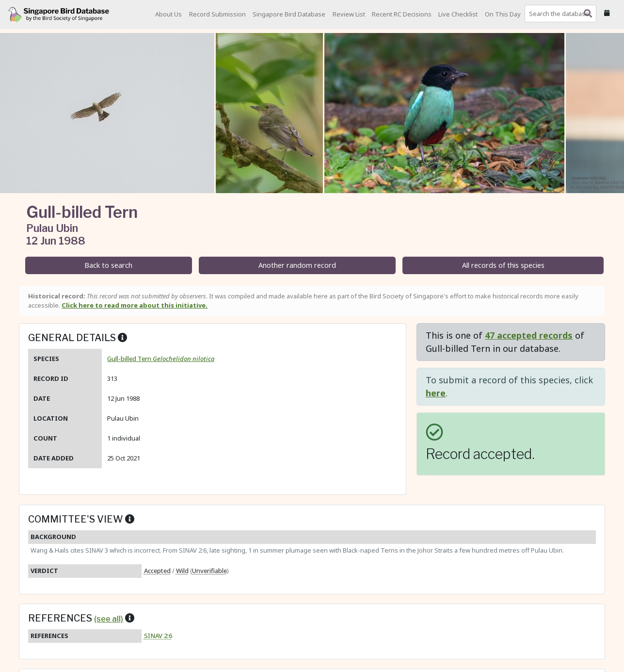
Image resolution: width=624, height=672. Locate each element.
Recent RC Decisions (402, 14)
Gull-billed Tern (161, 359)
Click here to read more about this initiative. (135, 305)
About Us (168, 14)
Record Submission (217, 14)
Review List (349, 14)
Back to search (108, 265)
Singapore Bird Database (289, 14)
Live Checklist (458, 14)
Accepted (157, 571)
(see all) (109, 619)
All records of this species (503, 265)
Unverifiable (209, 571)
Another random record (297, 265)
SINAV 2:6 (158, 636)
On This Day (503, 14)
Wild (182, 571)
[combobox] (562, 14)
